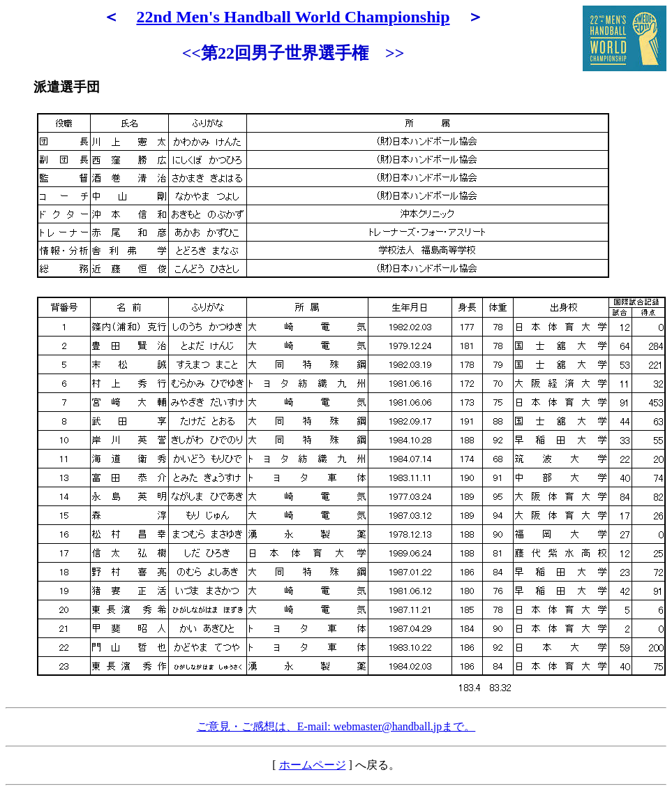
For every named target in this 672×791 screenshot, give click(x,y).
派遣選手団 (67, 87)
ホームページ (313, 765)
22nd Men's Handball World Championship (293, 17)
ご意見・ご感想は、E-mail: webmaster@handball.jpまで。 (336, 726)
